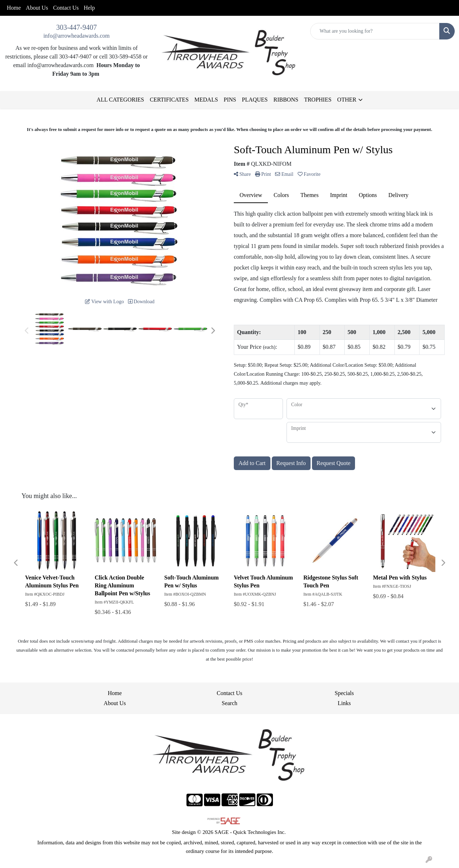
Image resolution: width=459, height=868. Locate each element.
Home (14, 8)
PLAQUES (255, 100)
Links (344, 703)
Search (229, 703)
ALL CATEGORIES (120, 100)
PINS (230, 100)
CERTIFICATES (169, 100)
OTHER (347, 100)
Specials (344, 693)
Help (89, 8)
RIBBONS (286, 100)
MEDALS (206, 100)
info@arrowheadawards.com (77, 36)
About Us (37, 8)
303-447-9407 (77, 27)
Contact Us (66, 8)
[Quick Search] (375, 31)
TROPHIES (318, 100)
